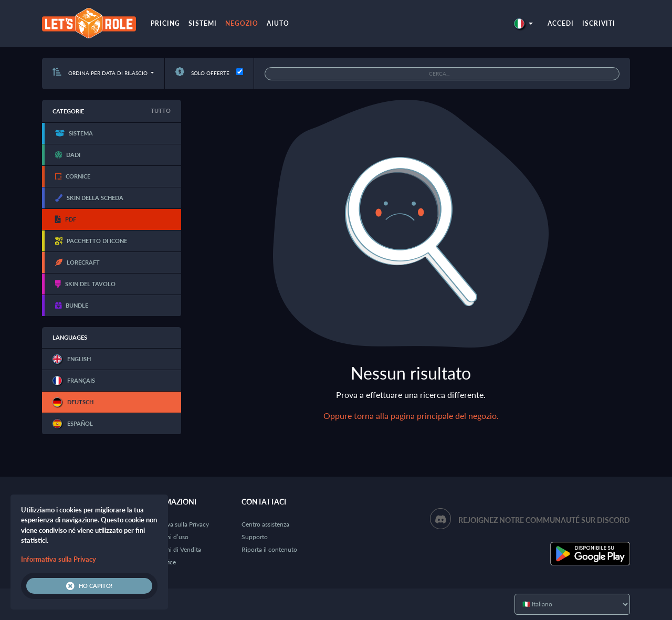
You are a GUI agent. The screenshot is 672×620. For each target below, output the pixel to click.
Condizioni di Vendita (171, 549)
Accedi (561, 23)
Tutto (161, 111)
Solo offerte (202, 73)
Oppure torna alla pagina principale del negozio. (411, 416)
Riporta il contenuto (269, 549)
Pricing (165, 23)
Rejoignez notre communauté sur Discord (544, 520)
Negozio (242, 23)
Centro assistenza (265, 524)
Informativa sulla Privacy (175, 524)
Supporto (255, 537)
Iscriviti (599, 23)
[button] (523, 23)
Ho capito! (89, 586)
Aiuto (278, 23)
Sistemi (203, 23)
